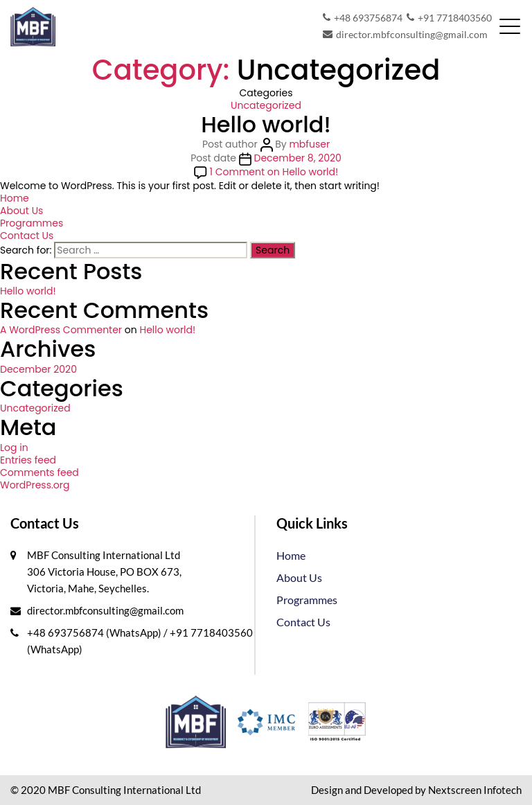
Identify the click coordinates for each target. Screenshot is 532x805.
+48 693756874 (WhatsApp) (95, 632)
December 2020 (38, 369)
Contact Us (27, 236)
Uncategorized (266, 105)
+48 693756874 (363, 18)
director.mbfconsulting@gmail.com (405, 35)
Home (15, 198)
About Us (21, 211)
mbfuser (309, 144)
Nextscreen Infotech (475, 790)
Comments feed (39, 472)
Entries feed (28, 460)
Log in (14, 448)
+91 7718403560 (449, 18)
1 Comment (274, 172)
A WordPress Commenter (61, 330)
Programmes (32, 223)
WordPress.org (35, 485)
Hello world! (266, 124)
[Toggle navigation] (509, 26)
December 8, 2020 (298, 158)
